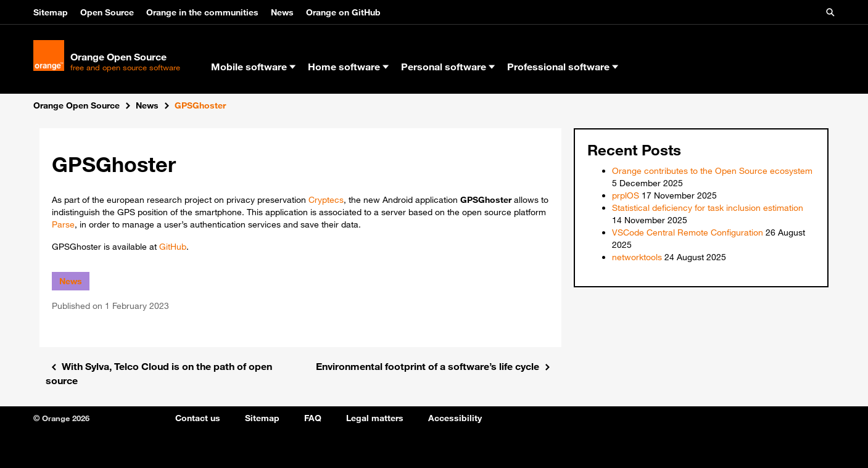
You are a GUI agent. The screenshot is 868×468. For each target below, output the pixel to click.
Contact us (198, 418)
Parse (63, 224)
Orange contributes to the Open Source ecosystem (712, 171)
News (282, 12)
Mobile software (253, 67)
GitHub (173, 247)
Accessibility (455, 418)
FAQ (313, 418)
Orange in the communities (202, 12)
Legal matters (375, 418)
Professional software (563, 67)
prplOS (626, 195)
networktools (637, 257)
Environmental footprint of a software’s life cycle (428, 366)
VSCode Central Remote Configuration (688, 232)
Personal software (448, 67)
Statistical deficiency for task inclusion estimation (708, 208)
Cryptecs (326, 200)
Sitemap (51, 12)
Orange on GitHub (343, 12)
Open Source (107, 12)
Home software (348, 67)
